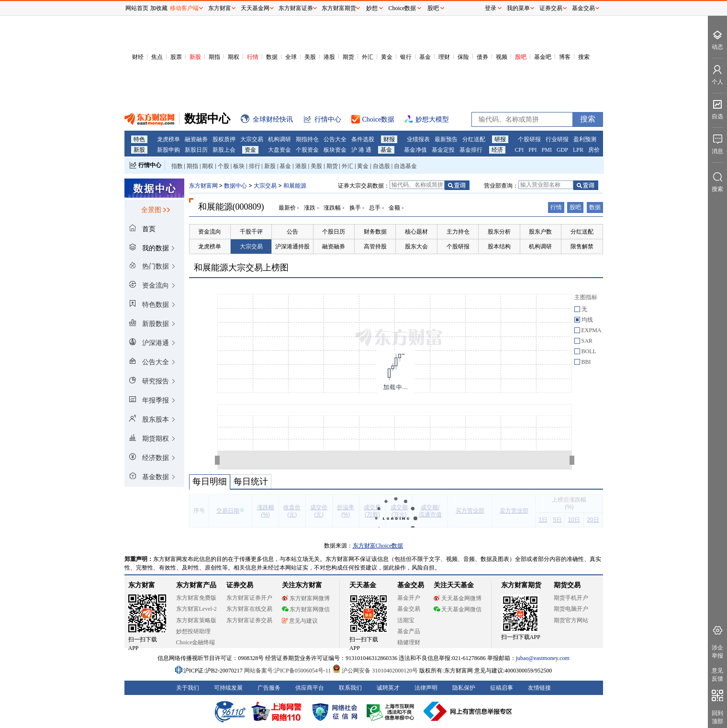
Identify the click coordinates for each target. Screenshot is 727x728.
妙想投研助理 (193, 631)
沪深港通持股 (292, 246)
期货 (348, 57)
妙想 (372, 8)
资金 (250, 150)
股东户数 (540, 232)
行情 (253, 57)
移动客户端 (184, 8)
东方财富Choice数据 (378, 546)
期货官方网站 (571, 620)
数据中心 (235, 186)
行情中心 (150, 165)
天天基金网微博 (458, 598)
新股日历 (196, 150)
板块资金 (335, 150)
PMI (547, 150)
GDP (562, 150)
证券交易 (551, 8)
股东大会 (416, 246)
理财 (444, 57)
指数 (177, 166)
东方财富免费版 (196, 598)
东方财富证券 (296, 8)
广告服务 (269, 688)
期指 (214, 57)
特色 (139, 139)
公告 (292, 232)
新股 (195, 57)
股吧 (521, 57)
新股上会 (224, 150)
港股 (329, 57)
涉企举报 (717, 652)
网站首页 (137, 8)
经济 (497, 150)
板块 (239, 166)
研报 (500, 139)
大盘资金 (280, 150)
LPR (578, 150)
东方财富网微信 (306, 609)
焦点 (157, 57)
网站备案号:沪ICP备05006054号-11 (288, 671)
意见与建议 (300, 621)
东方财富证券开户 (249, 598)
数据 (272, 57)
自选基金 (405, 166)
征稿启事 (502, 688)
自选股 (381, 166)
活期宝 (406, 620)
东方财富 (142, 585)
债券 (482, 57)
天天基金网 (255, 8)
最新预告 (446, 139)
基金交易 (409, 609)
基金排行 (471, 150)
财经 (138, 57)
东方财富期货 (521, 585)
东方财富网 (203, 186)
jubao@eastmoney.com (543, 658)
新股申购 (168, 150)
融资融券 (196, 139)
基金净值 (415, 150)
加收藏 (159, 8)
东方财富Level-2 (196, 609)
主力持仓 (458, 232)
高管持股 (375, 246)
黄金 (387, 57)
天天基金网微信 (458, 609)
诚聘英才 (388, 688)
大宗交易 (252, 139)
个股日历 (334, 232)
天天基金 (363, 585)
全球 (291, 57)
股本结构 (499, 246)
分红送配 (474, 139)
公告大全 (335, 139)
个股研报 (529, 139)
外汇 (368, 57)
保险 (463, 57)
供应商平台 (310, 688)
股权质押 (224, 139)
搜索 (584, 57)
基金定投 (443, 150)
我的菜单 (518, 8)
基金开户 (409, 598)
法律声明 (426, 688)
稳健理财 (409, 642)
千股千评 (251, 232)
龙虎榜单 (168, 139)
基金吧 (543, 57)
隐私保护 (464, 688)
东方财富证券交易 (249, 620)
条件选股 (363, 139)
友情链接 (539, 688)
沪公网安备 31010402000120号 (375, 671)
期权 (234, 57)
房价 (594, 150)
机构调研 (280, 139)
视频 (502, 57)
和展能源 (295, 186)
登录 (491, 8)
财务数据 (375, 232)
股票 (176, 57)
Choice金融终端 (196, 642)
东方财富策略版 (196, 620)
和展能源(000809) (231, 207)
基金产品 (409, 631)
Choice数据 (403, 8)
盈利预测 (585, 139)
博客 (565, 57)
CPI (520, 150)
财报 (389, 139)
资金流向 (210, 232)
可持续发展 (228, 688)
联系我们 (350, 688)
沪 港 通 (361, 150)
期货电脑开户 (571, 609)
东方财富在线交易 (249, 609)
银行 (406, 57)
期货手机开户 (571, 598)
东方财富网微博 (306, 598)
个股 (224, 166)
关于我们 (188, 688)
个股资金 (307, 150)
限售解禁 (582, 246)
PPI (532, 150)
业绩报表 (418, 139)
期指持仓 (307, 139)
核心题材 (416, 232)
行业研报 (557, 139)
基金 (425, 57)
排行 (255, 166)
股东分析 (499, 232)
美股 (310, 57)
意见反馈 (717, 675)
